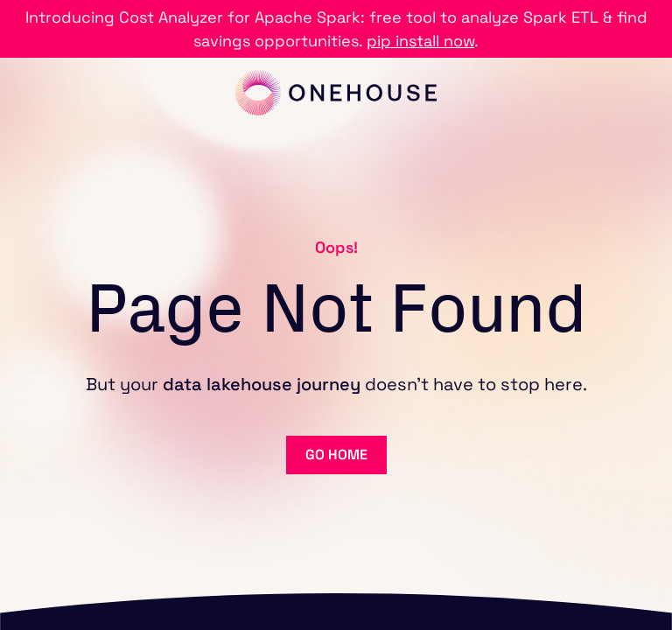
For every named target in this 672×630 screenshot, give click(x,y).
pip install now (420, 41)
